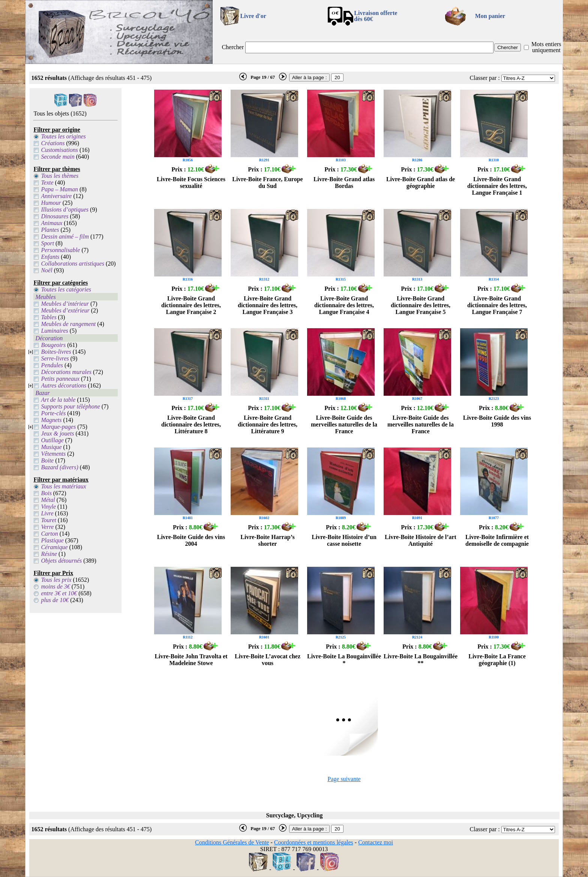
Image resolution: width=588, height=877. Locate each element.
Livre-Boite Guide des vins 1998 (497, 421)
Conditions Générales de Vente (232, 842)
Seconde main (58, 157)
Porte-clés (53, 413)
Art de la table (58, 400)
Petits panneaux (60, 379)
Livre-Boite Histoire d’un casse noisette (344, 540)
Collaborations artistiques (72, 264)
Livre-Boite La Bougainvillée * (344, 660)
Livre (47, 513)
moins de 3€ (55, 586)
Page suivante (344, 779)
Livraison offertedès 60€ (376, 16)
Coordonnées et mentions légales (314, 842)
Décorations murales (66, 372)
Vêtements (53, 454)
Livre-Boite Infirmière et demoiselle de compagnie (497, 540)
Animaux (52, 223)
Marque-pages (58, 427)
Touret (49, 520)
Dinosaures (55, 216)
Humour (51, 203)
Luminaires (54, 331)
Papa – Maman (59, 189)
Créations (53, 143)
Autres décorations (64, 385)
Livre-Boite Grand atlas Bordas (344, 182)
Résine (49, 554)
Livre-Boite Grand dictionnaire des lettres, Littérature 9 (268, 424)
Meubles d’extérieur (65, 310)
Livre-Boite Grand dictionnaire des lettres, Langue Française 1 (497, 186)
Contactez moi (376, 842)
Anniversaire (56, 196)
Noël (46, 270)
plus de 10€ (55, 600)
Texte (47, 182)
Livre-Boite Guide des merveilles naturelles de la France (344, 424)
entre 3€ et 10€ (59, 593)
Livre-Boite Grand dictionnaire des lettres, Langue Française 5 (421, 305)
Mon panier (490, 16)
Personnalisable (60, 250)
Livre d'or (253, 16)
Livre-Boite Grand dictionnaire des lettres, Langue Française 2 (191, 305)
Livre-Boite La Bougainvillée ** (421, 660)
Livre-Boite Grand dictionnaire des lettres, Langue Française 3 (268, 305)
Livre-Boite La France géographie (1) (497, 660)
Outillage (52, 440)
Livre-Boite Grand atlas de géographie (421, 182)
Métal (48, 500)
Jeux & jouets (57, 433)
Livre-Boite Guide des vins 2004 (191, 540)
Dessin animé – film (65, 237)
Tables (49, 317)
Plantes (50, 230)
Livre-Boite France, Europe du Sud (267, 182)
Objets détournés (61, 561)
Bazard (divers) (59, 467)
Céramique (54, 547)
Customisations (59, 150)
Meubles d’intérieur (65, 304)
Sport (47, 243)
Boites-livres (56, 352)
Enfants (50, 257)
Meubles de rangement (68, 324)
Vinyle (48, 507)
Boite (47, 460)
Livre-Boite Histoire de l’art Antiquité (421, 540)
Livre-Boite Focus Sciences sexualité (191, 182)
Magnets (51, 420)
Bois (46, 493)
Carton (49, 534)
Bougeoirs (53, 345)
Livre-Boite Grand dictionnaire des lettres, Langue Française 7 (497, 305)
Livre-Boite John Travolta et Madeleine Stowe (191, 660)
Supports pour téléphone (70, 406)
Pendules (52, 365)
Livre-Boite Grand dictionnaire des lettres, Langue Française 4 (344, 305)
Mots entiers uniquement (546, 47)
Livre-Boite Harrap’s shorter (267, 540)
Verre (47, 527)
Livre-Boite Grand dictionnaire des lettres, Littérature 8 (191, 424)
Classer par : (485, 78)
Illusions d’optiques (65, 209)
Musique (51, 447)
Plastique (52, 540)
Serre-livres (55, 358)
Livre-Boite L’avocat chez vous (268, 660)
